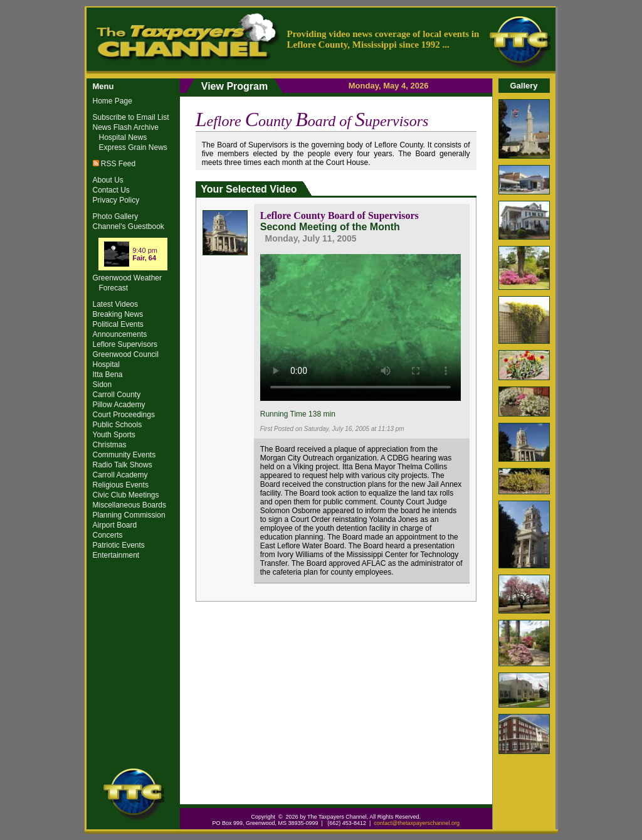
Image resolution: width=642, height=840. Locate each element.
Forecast (114, 288)
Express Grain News (133, 147)
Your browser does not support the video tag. (360, 326)
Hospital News (123, 137)
